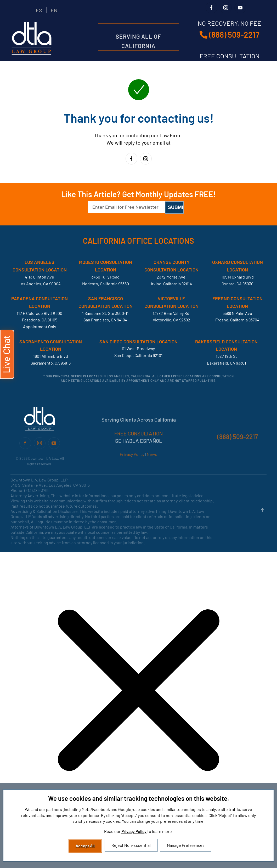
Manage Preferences (186, 845)
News (152, 454)
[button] (263, 510)
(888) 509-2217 (230, 35)
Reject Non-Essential (131, 845)
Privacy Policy (132, 454)
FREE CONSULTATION (138, 433)
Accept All (85, 846)
